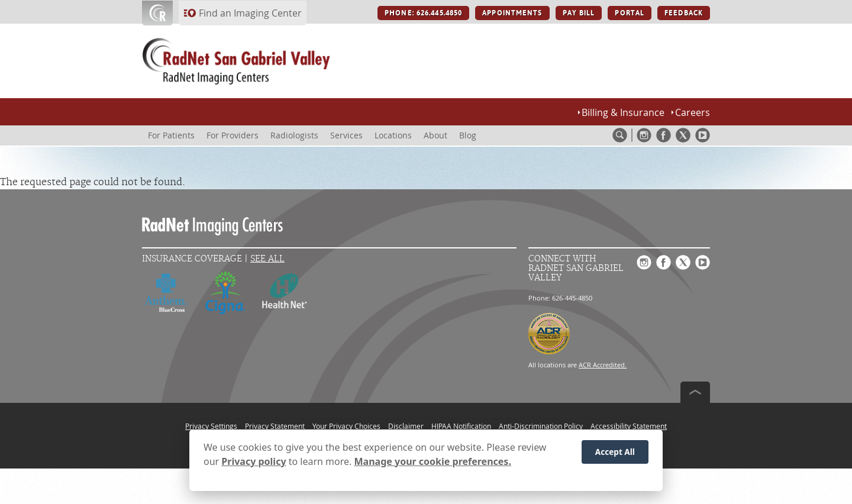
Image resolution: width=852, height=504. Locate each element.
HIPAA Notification (461, 426)
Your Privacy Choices (346, 426)
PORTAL (630, 13)
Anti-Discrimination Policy (541, 426)
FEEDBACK (684, 13)
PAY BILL (579, 13)
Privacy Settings (211, 426)
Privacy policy (254, 463)
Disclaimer (406, 426)
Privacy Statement (275, 426)
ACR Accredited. (603, 365)
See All (267, 259)
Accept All (615, 454)
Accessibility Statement (629, 426)
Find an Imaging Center (250, 13)
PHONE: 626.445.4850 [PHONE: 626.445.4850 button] (423, 13)
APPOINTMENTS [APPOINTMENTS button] (512, 13)
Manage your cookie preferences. (433, 463)
